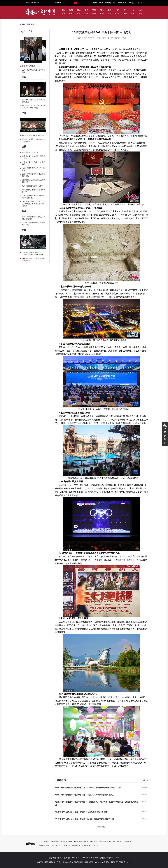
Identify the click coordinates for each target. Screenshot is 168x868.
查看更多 (145, 780)
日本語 (113, 3)
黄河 (140, 14)
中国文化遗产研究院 (81, 842)
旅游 (133, 10)
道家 (94, 14)
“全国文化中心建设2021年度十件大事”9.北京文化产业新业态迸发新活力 (84, 795)
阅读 (86, 14)
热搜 (24, 147)
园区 (133, 14)
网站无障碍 (165, 436)
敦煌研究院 (117, 842)
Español (129, 3)
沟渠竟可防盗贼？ (29, 66)
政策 (117, 14)
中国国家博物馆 (45, 845)
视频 (24, 113)
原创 (71, 10)
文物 (109, 10)
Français (101, 3)
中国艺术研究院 (66, 842)
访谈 (125, 14)
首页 (23, 24)
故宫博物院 (107, 842)
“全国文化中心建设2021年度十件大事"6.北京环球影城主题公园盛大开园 (85, 819)
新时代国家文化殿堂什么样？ (33, 186)
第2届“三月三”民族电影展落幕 (33, 135)
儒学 (86, 10)
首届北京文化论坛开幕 (30, 131)
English (94, 3)
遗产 (109, 14)
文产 (117, 10)
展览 (79, 14)
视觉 (63, 14)
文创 (102, 14)
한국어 (140, 3)
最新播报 (31, 24)
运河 (140, 10)
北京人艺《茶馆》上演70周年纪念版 (35, 95)
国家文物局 (55, 842)
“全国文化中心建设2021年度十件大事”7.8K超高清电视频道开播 (81, 812)
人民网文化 (66, 845)
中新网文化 (76, 845)
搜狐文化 (95, 845)
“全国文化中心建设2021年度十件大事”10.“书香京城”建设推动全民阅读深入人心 (88, 788)
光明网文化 (86, 845)
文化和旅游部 (44, 842)
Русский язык (121, 3)
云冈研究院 (127, 842)
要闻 (63, 10)
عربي (135, 3)
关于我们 (52, 858)
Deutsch (107, 3)
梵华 (94, 10)
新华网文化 (56, 845)
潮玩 (79, 10)
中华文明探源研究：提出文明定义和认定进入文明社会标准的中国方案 (34, 204)
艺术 (102, 10)
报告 (125, 10)
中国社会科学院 (96, 842)
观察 (71, 14)
